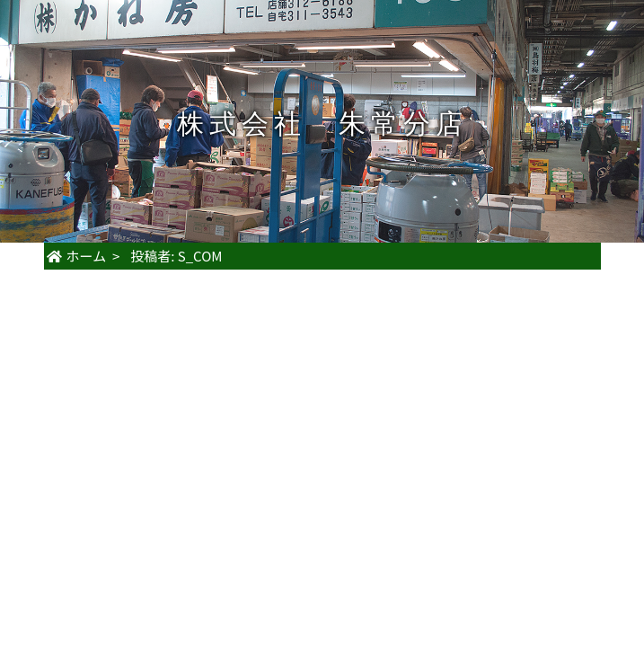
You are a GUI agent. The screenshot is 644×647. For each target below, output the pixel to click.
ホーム (77, 256)
